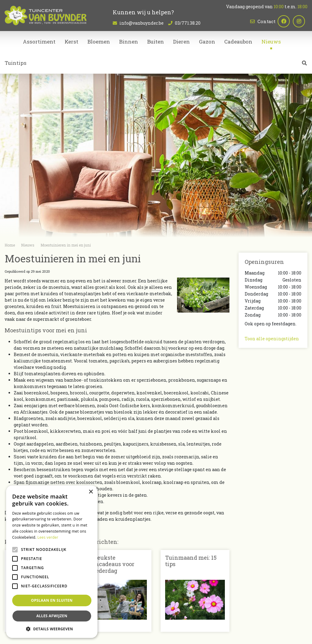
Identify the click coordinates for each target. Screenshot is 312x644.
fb (286, 21)
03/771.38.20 (188, 23)
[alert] (52, 562)
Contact (266, 21)
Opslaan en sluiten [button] (52, 600)
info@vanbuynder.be (142, 23)
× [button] (91, 492)
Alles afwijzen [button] (52, 616)
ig (301, 21)
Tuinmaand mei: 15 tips (191, 561)
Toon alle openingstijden (272, 339)
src (304, 65)
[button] (52, 629)
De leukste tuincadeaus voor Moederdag (111, 564)
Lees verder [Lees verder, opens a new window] (48, 537)
